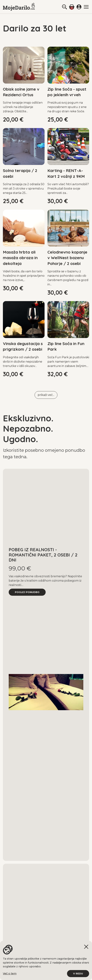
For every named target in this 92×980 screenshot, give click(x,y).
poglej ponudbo (27, 592)
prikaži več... (46, 395)
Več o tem (10, 973)
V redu (78, 974)
